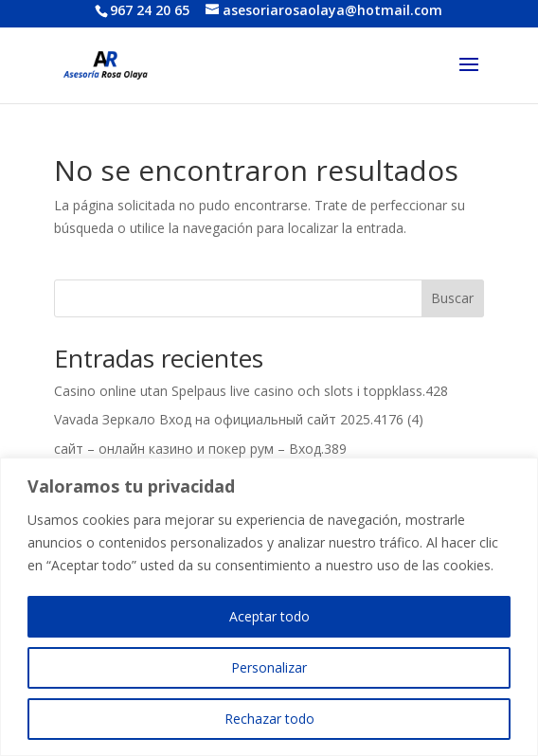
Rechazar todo (269, 719)
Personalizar (269, 667)
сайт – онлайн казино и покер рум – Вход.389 (200, 449)
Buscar (452, 298)
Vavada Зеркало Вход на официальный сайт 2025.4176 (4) (239, 419)
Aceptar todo (269, 616)
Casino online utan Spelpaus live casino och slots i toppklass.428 (251, 391)
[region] (269, 607)
